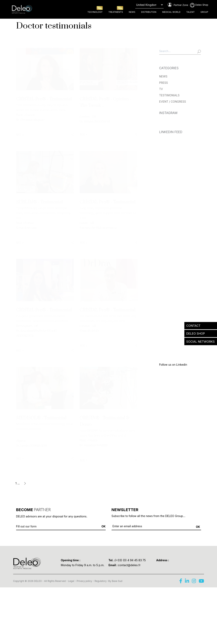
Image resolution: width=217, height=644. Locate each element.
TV (161, 89)
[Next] (25, 484)
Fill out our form (26, 526)
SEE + (20, 135)
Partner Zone (178, 5)
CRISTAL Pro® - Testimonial (44, 99)
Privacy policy (84, 581)
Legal (71, 581)
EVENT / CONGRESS (173, 102)
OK (198, 527)
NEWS (163, 76)
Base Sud (117, 581)
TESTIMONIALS (169, 95)
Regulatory (101, 581)
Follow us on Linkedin (173, 365)
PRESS (163, 83)
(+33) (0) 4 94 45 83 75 (130, 560)
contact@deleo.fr (129, 565)
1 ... (18, 483)
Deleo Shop (199, 5)
